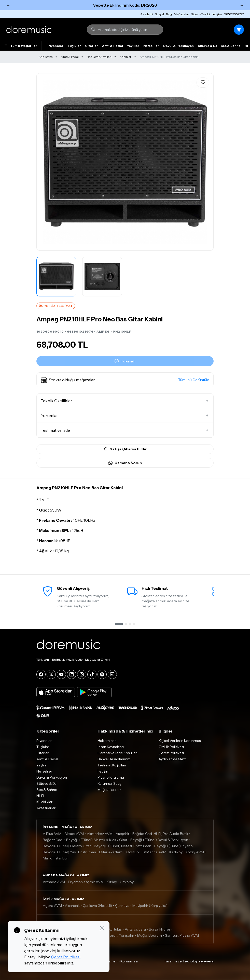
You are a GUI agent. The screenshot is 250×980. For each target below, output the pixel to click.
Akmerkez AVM (100, 834)
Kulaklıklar (44, 802)
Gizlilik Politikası (171, 747)
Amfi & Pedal (113, 46)
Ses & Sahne (231, 46)
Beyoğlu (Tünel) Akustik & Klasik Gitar (97, 840)
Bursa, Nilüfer (160, 929)
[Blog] (112, 674)
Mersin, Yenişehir (120, 935)
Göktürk (133, 852)
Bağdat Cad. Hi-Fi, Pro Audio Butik (160, 834)
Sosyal (159, 14)
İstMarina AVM (154, 852)
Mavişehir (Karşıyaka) (150, 906)
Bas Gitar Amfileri (99, 57)
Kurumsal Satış (109, 783)
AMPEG (103, 331)
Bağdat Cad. (53, 840)
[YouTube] (61, 674)
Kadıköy (176, 852)
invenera (206, 961)
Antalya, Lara (135, 929)
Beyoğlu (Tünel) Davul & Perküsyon (159, 840)
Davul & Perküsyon (178, 46)
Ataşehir (122, 834)
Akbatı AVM (74, 834)
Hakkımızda (107, 741)
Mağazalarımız (109, 790)
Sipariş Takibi (200, 14)
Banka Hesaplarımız (114, 759)
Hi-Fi (40, 796)
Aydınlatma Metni (173, 759)
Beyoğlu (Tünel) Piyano (173, 846)
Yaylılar (133, 46)
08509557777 (234, 14)
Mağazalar (182, 14)
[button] (125, 380)
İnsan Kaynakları (111, 747)
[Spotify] (102, 674)
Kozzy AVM (195, 852)
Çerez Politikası (171, 753)
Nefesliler (151, 46)
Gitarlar (92, 46)
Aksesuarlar (46, 808)
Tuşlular (74, 46)
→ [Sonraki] (242, 5)
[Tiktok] (92, 674)
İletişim (217, 14)
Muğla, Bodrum (150, 935)
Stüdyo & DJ (207, 46)
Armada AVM (54, 882)
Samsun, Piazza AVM (182, 935)
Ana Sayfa (46, 57)
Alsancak (72, 906)
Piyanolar (55, 46)
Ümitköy (127, 882)
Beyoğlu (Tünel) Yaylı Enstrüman (69, 852)
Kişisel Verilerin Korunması (180, 741)
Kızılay (112, 882)
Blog (169, 14)
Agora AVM (52, 906)
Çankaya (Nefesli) (97, 906)
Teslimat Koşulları (112, 765)
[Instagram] (82, 674)
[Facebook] (41, 674)
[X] (51, 674)
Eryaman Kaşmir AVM (86, 882)
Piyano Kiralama (111, 777)
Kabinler (126, 57)
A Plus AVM (52, 834)
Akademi (147, 14)
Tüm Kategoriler (21, 46)
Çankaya (122, 906)
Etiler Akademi (111, 852)
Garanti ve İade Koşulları (117, 753)
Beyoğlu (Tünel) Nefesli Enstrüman (123, 846)
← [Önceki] (8, 5)
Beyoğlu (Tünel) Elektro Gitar (67, 846)
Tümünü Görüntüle (194, 380)
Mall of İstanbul (55, 858)
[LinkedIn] (72, 674)
